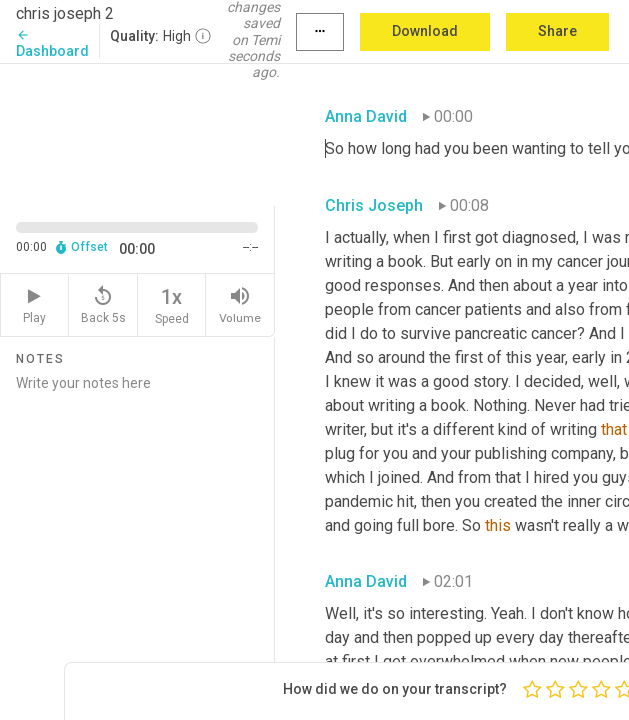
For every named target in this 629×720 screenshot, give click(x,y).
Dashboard (52, 43)
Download (425, 31)
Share (557, 31)
